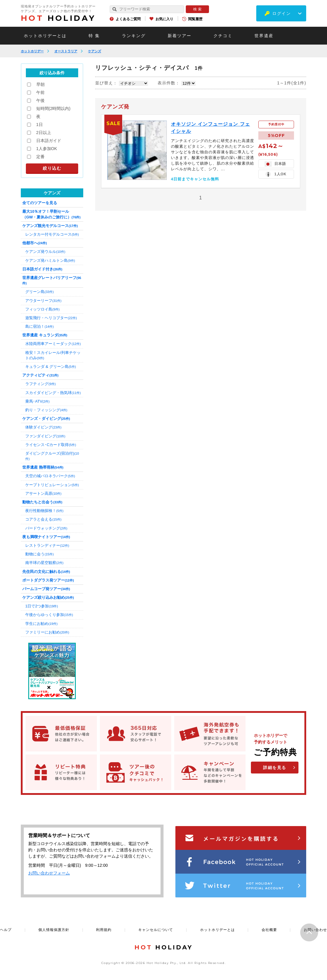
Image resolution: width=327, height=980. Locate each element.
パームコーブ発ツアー (46, 589)
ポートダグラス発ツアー (48, 580)
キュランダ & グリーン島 (51, 367)
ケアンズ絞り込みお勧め (48, 597)
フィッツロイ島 (42, 309)
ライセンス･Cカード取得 (51, 445)
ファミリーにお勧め (47, 632)
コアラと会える (43, 519)
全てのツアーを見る (40, 203)
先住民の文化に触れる (46, 572)
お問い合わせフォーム (49, 873)
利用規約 (104, 930)
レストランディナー (47, 545)
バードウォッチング (46, 528)
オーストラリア (66, 51)
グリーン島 (40, 292)
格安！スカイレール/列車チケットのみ (53, 355)
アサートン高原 (43, 493)
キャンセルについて (156, 930)
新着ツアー (180, 36)
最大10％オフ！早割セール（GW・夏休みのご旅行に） (51, 214)
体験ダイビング (43, 427)
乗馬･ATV (37, 401)
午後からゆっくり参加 (49, 615)
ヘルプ (6, 930)
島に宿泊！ (40, 326)
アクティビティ (40, 375)
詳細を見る (275, 768)
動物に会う (40, 554)
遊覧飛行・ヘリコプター (51, 318)
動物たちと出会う (42, 502)
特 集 (94, 36)
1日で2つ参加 (42, 606)
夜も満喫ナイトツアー (46, 537)
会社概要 (269, 930)
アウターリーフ (43, 301)
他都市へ (35, 243)
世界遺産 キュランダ (45, 335)
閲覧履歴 (195, 19)
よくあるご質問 (128, 19)
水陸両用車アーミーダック (53, 344)
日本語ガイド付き (42, 269)
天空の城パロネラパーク (50, 476)
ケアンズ (95, 51)
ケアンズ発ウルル (45, 252)
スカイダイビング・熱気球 (53, 393)
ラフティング (40, 384)
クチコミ (223, 36)
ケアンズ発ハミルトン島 (50, 260)
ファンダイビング (45, 436)
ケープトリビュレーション (52, 485)
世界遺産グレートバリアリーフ (52, 280)
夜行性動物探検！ (44, 511)
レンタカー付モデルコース (52, 234)
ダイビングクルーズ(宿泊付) (52, 456)
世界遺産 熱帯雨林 (43, 467)
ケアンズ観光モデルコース (50, 226)
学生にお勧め (41, 624)
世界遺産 (264, 36)
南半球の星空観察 (44, 563)
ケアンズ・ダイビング (46, 419)
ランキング (134, 36)
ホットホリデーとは (45, 36)
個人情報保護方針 (54, 930)
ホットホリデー (32, 51)
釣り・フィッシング (46, 410)
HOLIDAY (58, 18)
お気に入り (164, 19)
